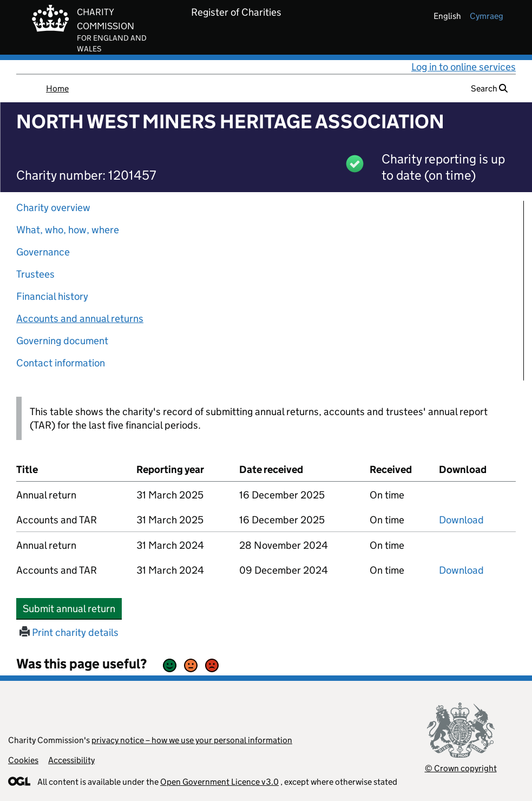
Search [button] (489, 88)
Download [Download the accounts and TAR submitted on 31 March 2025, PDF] (461, 520)
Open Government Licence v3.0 (219, 782)
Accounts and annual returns (80, 319)
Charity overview (53, 208)
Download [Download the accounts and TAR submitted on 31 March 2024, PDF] (461, 570)
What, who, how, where (68, 230)
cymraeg (487, 16)
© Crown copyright (461, 768)
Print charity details (69, 632)
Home (57, 88)
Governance (43, 252)
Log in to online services (464, 67)
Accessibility (71, 760)
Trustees (35, 274)
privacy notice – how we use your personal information (192, 740)
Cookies (23, 760)
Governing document (62, 341)
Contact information (61, 363)
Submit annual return (72, 608)
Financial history (52, 296)
